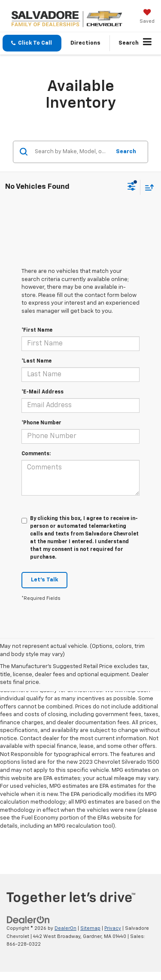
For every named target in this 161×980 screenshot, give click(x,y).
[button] (32, 43)
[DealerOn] (28, 920)
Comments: (36, 454)
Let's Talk (44, 580)
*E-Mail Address (43, 392)
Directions (85, 43)
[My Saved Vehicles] (147, 17)
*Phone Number (41, 423)
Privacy (113, 928)
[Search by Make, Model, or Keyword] (71, 152)
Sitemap (90, 928)
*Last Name (36, 361)
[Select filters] (132, 188)
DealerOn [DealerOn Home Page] (65, 928)
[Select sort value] (147, 187)
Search (126, 152)
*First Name (37, 330)
